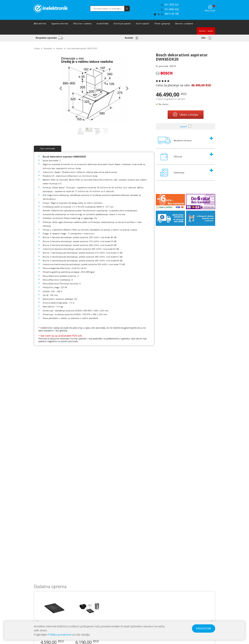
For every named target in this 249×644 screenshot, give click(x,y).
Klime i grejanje (162, 24)
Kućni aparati (143, 24)
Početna (37, 48)
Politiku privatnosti (60, 635)
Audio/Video (103, 24)
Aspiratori (59, 48)
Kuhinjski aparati (122, 24)
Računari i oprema (82, 24)
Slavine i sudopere (184, 24)
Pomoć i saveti (206, 31)
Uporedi (183, 127)
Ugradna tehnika (60, 24)
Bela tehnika (40, 24)
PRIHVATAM (204, 628)
